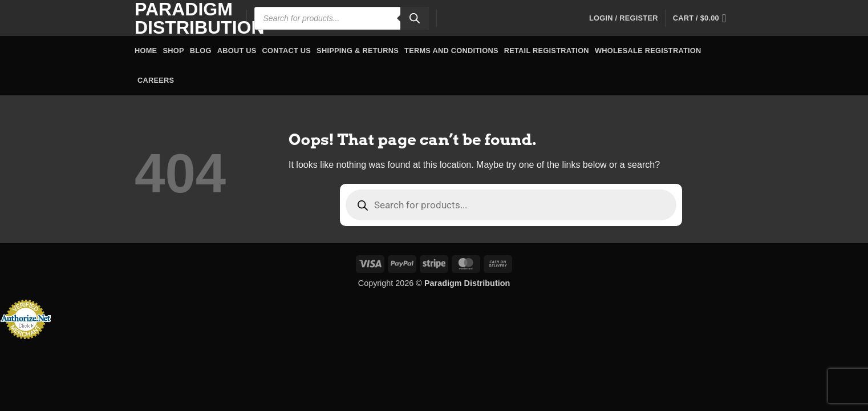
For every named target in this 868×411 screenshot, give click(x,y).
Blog (201, 51)
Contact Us (287, 51)
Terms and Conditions (451, 51)
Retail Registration (547, 51)
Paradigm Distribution (182, 18)
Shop (173, 51)
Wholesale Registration (648, 51)
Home (146, 51)
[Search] (415, 18)
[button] (624, 18)
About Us (237, 51)
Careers (156, 80)
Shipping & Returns (358, 51)
